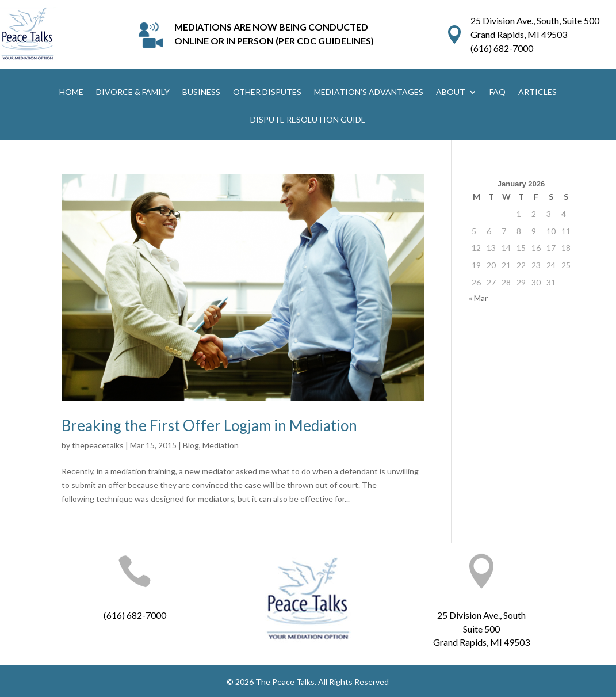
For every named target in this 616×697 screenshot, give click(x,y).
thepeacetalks (98, 445)
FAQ (498, 92)
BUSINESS (201, 92)
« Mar (478, 298)
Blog (191, 445)
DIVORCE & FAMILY (133, 92)
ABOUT (451, 92)
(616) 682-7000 (502, 48)
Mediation (221, 445)
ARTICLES (537, 92)
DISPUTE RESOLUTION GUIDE (308, 120)
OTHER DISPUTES (267, 92)
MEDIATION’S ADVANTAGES (369, 92)
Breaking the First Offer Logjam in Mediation (209, 425)
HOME (71, 92)
